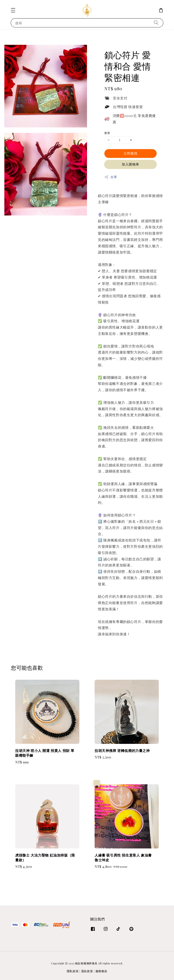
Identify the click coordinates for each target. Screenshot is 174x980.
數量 (107, 133)
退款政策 (87, 971)
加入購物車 (130, 164)
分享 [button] (111, 177)
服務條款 (101, 971)
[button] (13, 10)
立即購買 (130, 153)
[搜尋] (156, 23)
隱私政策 (73, 971)
